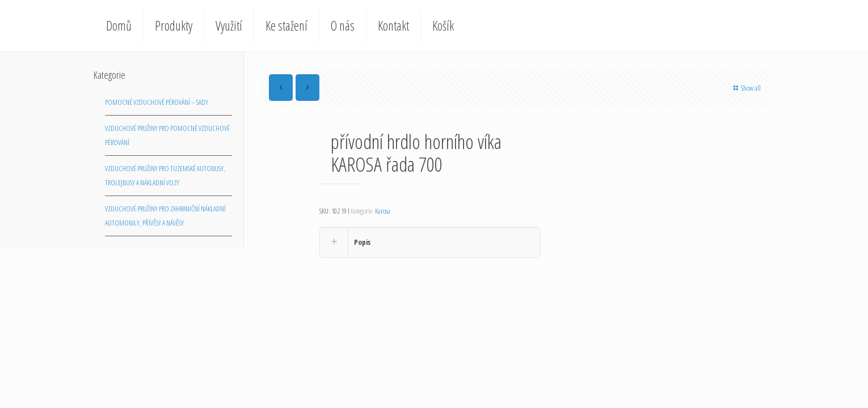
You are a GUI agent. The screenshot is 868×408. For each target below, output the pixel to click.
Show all (746, 88)
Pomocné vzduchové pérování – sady (157, 102)
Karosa (383, 211)
